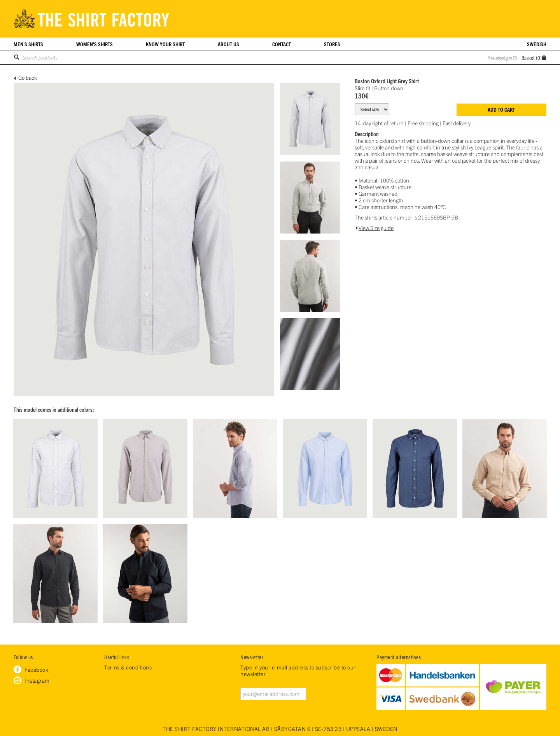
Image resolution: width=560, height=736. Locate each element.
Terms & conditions (128, 667)
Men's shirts (28, 44)
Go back (28, 78)
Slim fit (362, 88)
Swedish (537, 44)
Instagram (37, 680)
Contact (282, 44)
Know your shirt (165, 44)
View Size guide (376, 228)
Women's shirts (94, 44)
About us (228, 44)
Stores (332, 44)
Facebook (36, 669)
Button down (389, 88)
